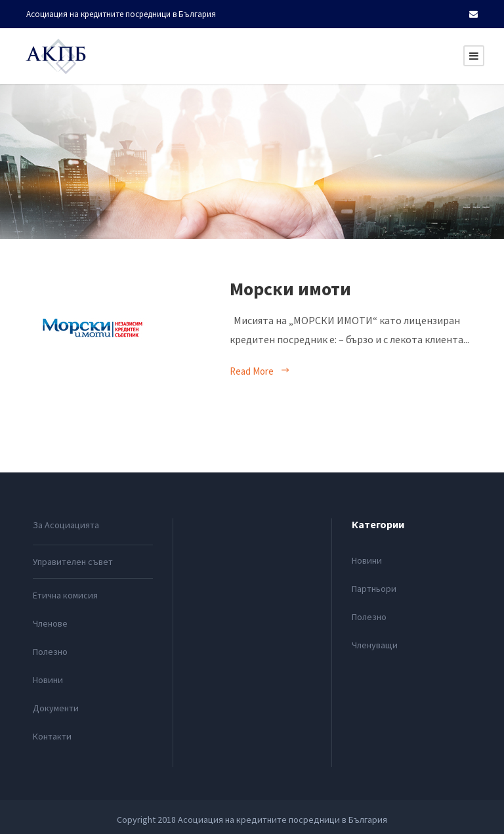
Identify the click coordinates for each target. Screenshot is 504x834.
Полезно (50, 652)
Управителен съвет (73, 562)
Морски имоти (290, 289)
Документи (56, 708)
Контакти (52, 736)
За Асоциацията (66, 525)
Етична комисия (65, 595)
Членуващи (375, 645)
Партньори (374, 589)
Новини (48, 680)
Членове (50, 623)
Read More (260, 371)
